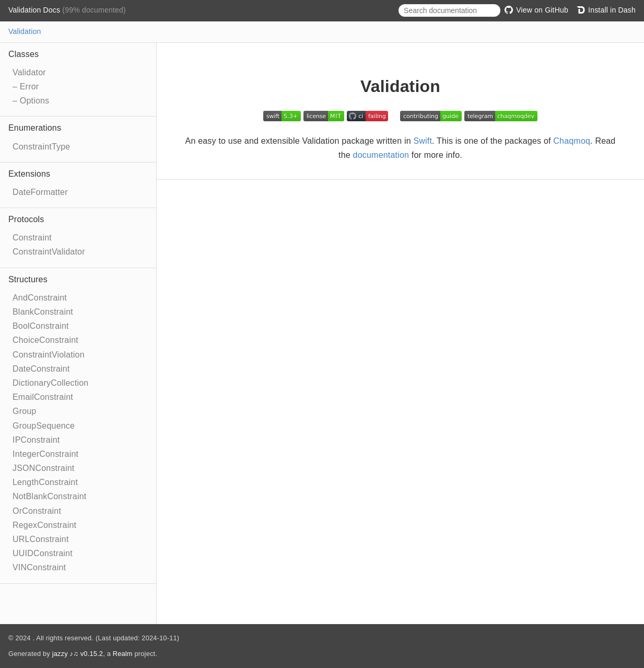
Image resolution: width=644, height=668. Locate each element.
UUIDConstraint (43, 553)
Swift (423, 141)
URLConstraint (41, 539)
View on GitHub (536, 10)
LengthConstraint (45, 482)
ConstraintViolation (49, 355)
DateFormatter (40, 192)
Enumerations (35, 128)
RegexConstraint (44, 525)
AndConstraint (40, 298)
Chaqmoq (572, 141)
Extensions (29, 174)
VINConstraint (39, 567)
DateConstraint (41, 369)
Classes (24, 54)
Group (24, 411)
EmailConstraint (43, 397)
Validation (25, 31)
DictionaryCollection (50, 383)
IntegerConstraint (45, 454)
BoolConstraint (41, 326)
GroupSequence (44, 426)
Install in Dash (606, 10)
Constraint (32, 238)
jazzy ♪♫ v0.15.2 (78, 654)
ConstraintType (41, 147)
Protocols (26, 219)
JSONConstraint (43, 468)
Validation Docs (35, 10)
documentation (381, 155)
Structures (28, 279)
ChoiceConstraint (45, 340)
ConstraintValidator (49, 252)
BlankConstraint (43, 312)
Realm (123, 654)
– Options (31, 101)
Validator (29, 72)
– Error (26, 87)
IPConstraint (36, 440)
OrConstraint (37, 511)
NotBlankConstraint (49, 496)
